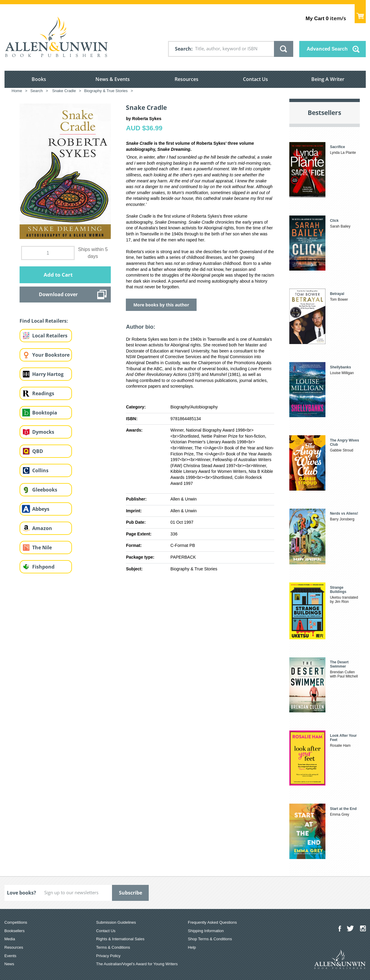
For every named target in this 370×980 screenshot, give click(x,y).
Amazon (42, 528)
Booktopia (45, 413)
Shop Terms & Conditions (210, 939)
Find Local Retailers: (44, 321)
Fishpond (43, 567)
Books (39, 79)
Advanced (327, 49)
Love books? (22, 893)
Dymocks (43, 432)
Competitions (16, 922)
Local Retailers (50, 336)
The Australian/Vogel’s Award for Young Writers (137, 964)
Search (183, 49)
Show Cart (360, 14)
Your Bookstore (51, 355)
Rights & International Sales (120, 939)
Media (10, 939)
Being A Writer (328, 79)
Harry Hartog (48, 374)
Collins (40, 470)
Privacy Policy (108, 956)
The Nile (42, 547)
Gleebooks (45, 490)
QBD (38, 451)
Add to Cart (58, 275)
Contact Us (255, 79)
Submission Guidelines (116, 922)
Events (11, 956)
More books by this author (161, 305)
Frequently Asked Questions (212, 922)
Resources (187, 79)
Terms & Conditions (113, 947)
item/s (326, 18)
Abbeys (41, 509)
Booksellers (15, 931)
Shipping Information (206, 931)
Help (192, 947)
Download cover (58, 294)
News (9, 964)
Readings (43, 393)
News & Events (113, 79)
